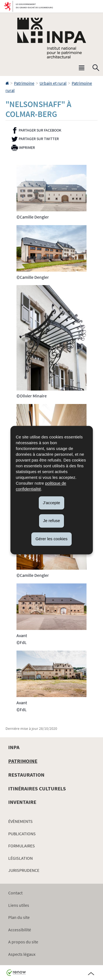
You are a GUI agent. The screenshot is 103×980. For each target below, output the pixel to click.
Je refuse (52, 521)
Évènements (20, 821)
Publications (22, 834)
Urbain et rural (53, 83)
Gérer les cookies (51, 539)
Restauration (26, 775)
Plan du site (19, 917)
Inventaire (22, 802)
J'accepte (51, 503)
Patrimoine (24, 83)
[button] (82, 69)
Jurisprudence (24, 870)
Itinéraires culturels (37, 788)
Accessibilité (20, 930)
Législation (20, 858)
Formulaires (22, 846)
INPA (14, 747)
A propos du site (23, 942)
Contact (15, 893)
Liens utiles (19, 905)
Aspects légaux (22, 954)
